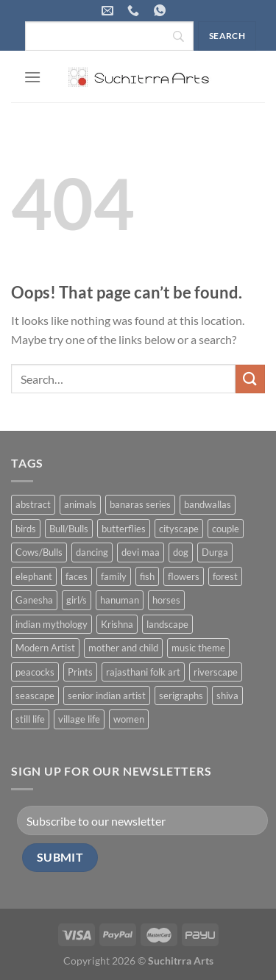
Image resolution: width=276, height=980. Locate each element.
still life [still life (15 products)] (30, 719)
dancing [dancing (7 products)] (92, 552)
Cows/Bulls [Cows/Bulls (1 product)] (39, 552)
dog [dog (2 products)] (181, 552)
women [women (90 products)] (129, 719)
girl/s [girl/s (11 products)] (77, 600)
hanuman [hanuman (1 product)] (120, 600)
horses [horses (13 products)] (166, 600)
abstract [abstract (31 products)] (33, 504)
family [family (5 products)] (114, 576)
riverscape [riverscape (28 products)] (216, 672)
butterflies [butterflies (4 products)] (124, 529)
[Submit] (250, 379)
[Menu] (32, 77)
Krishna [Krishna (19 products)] (117, 624)
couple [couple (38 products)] (226, 529)
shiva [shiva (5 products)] (227, 695)
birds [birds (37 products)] (26, 529)
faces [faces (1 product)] (77, 576)
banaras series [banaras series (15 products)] (140, 504)
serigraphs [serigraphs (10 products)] (181, 695)
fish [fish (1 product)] (147, 576)
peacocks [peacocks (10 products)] (35, 672)
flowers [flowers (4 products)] (184, 576)
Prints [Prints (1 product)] (80, 672)
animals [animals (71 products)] (80, 504)
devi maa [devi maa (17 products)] (141, 552)
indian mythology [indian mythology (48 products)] (52, 624)
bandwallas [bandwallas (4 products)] (208, 504)
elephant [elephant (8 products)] (34, 576)
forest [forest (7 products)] (225, 576)
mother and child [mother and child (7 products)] (123, 648)
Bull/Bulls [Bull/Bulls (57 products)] (69, 529)
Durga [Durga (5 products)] (215, 552)
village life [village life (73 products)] (79, 719)
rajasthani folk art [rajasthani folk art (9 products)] (143, 672)
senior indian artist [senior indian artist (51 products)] (107, 695)
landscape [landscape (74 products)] (167, 624)
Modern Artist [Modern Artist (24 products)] (45, 648)
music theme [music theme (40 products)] (198, 648)
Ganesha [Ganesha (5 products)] (34, 600)
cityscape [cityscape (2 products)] (179, 529)
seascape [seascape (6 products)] (35, 695)
